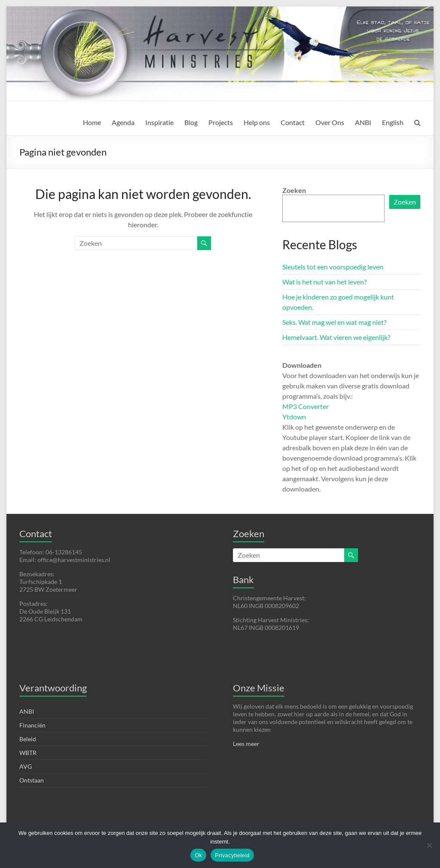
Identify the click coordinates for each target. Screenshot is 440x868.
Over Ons (330, 122)
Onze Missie (259, 688)
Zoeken (294, 190)
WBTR (28, 753)
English (393, 122)
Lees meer (246, 744)
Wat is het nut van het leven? (324, 282)
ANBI (363, 122)
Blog (191, 122)
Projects (221, 122)
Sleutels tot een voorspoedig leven (333, 267)
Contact (293, 122)
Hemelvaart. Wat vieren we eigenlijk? (336, 337)
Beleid (28, 739)
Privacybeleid (232, 855)
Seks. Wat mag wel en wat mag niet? (334, 322)
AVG (26, 766)
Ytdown (294, 417)
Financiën (32, 725)
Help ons (257, 122)
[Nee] (429, 845)
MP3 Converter (306, 406)
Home (92, 122)
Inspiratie (159, 122)
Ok (198, 855)
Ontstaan (32, 780)
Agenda (123, 122)
